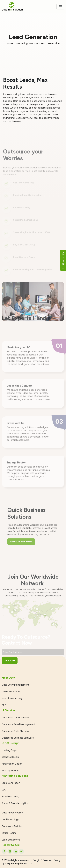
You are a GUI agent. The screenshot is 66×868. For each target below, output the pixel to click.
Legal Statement (11, 840)
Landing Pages (10, 750)
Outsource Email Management (18, 724)
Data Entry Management (15, 685)
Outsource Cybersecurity (16, 718)
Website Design (10, 757)
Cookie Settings (10, 819)
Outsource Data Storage (15, 731)
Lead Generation (11, 783)
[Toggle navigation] (60, 7)
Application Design (12, 764)
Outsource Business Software (18, 738)
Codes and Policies (12, 826)
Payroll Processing (12, 698)
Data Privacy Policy (12, 813)
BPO (4, 705)
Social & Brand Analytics (15, 803)
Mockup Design (10, 771)
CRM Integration (11, 692)
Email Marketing (11, 796)
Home (10, 43)
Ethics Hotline (9, 833)
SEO (4, 790)
